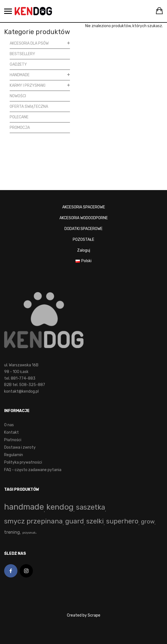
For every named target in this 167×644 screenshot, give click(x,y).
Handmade (20, 75)
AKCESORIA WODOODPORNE (84, 218)
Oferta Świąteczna (29, 107)
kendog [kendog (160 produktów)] (60, 507)
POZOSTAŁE (84, 240)
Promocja (20, 128)
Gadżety (18, 64)
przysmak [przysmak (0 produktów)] (29, 533)
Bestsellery (22, 54)
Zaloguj (84, 250)
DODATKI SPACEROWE (84, 229)
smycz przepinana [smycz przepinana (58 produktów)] (33, 521)
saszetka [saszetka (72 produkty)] (91, 507)
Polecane (19, 117)
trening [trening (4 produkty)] (12, 532)
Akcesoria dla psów (29, 43)
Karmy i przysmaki (28, 85)
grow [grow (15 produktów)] (148, 522)
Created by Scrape (84, 615)
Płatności (13, 440)
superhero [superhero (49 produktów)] (122, 521)
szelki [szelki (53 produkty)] (95, 521)
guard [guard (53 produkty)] (75, 521)
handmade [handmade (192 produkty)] (24, 507)
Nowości (18, 96)
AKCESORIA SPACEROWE (84, 207)
